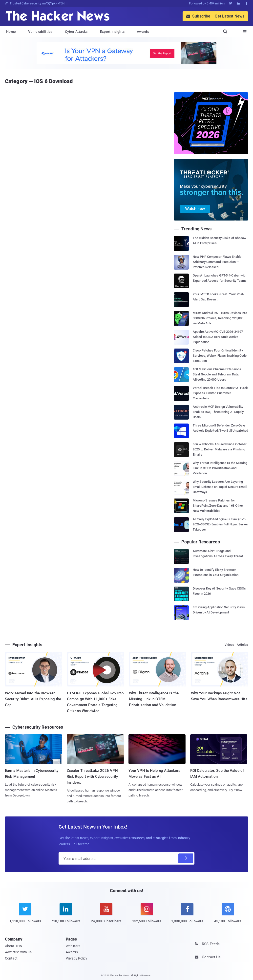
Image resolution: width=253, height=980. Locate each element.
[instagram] (147, 916)
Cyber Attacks (76, 32)
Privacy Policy (76, 958)
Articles (242, 645)
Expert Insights (112, 32)
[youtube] (106, 916)
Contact (11, 958)
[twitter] (25, 916)
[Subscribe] (186, 858)
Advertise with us (18, 952)
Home (11, 32)
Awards (143, 32)
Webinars (73, 946)
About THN (14, 946)
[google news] (228, 914)
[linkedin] (66, 916)
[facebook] (187, 916)
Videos (230, 645)
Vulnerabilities (40, 32)
